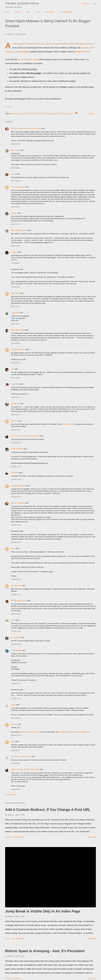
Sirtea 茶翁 (15, 473)
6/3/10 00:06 (15, 168)
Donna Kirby (15, 404)
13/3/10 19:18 (16, 614)
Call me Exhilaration (18, 349)
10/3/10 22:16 (16, 497)
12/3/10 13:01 (16, 595)
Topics (38, 12)
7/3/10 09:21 (15, 263)
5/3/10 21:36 (15, 144)
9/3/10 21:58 (15, 430)
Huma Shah (15, 384)
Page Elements (83, 52)
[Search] (86, 4)
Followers (18, 12)
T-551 (13, 620)
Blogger (24, 114)
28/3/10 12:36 (16, 735)
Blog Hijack (16, 114)
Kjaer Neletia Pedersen (19, 230)
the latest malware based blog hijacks (69, 44)
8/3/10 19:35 (15, 343)
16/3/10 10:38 (16, 644)
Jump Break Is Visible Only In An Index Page (43, 911)
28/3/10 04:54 (16, 718)
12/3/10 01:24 (16, 579)
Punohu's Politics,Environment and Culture (26, 128)
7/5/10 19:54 (15, 763)
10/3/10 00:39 (16, 443)
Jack (13, 369)
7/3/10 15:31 (15, 287)
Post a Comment (11, 795)
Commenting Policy (66, 12)
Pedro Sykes (16, 293)
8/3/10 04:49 (15, 307)
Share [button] (91, 114)
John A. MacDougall (18, 187)
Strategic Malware (48, 114)
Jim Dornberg (16, 637)
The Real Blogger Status (22, 3)
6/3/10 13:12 (15, 207)
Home (7, 12)
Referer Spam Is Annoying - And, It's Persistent (45, 951)
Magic (28, 12)
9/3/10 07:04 (15, 378)
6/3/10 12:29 (15, 181)
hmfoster (14, 213)
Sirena (13, 705)
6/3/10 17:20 (15, 224)
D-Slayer (14, 252)
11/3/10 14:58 (16, 525)
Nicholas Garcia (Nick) (19, 601)
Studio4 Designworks (18, 486)
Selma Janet (15, 150)
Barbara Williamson (18, 503)
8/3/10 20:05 (15, 363)
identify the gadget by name (30, 732)
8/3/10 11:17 (15, 324)
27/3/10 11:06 (16, 699)
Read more (92, 837)
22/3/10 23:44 (16, 683)
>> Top (8, 107)
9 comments (16, 978)
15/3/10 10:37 (16, 631)
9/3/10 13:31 (15, 397)
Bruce (13, 742)
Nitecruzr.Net (34, 114)
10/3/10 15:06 (16, 479)
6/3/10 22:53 (15, 246)
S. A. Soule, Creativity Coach (21, 757)
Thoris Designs (16, 650)
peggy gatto (15, 313)
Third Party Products (65, 114)
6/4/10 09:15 (15, 750)
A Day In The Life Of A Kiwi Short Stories (25, 436)
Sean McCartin (16, 586)
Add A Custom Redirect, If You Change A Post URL (48, 810)
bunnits (14, 174)
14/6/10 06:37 (16, 789)
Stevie (13, 548)
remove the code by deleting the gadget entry (74, 732)
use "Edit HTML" (68, 424)
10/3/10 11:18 (16, 467)
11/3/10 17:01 (16, 542)
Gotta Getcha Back (18, 330)
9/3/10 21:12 (15, 415)
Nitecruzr (14, 421)
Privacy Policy (50, 12)
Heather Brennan (17, 449)
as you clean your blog (28, 59)
